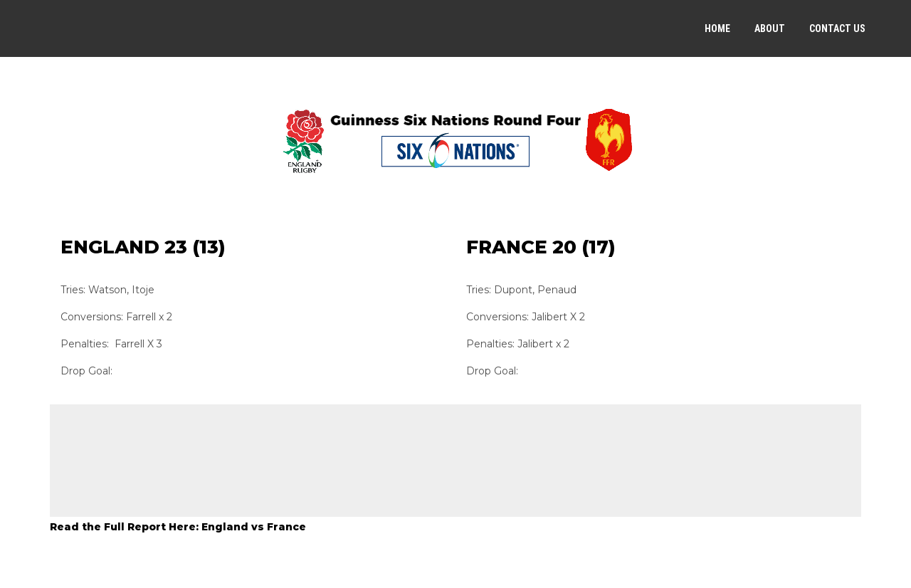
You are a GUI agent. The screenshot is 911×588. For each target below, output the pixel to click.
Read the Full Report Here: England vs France (178, 527)
